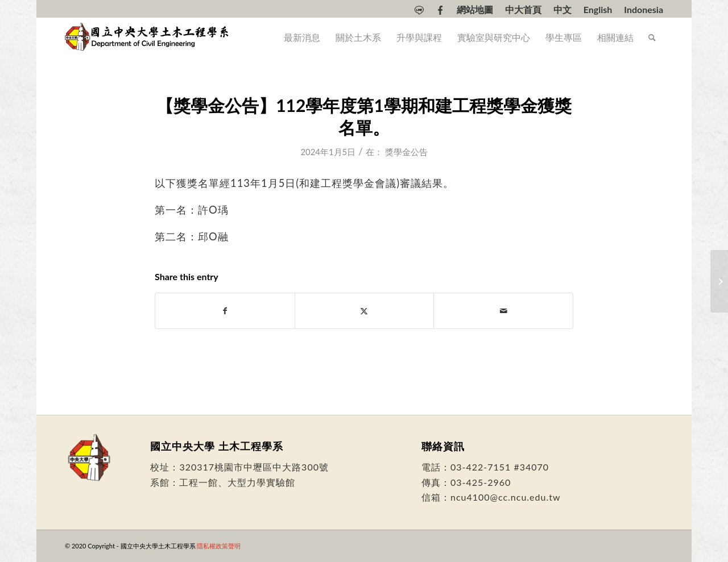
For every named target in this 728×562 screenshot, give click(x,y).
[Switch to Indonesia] (644, 10)
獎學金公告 (406, 152)
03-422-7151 (481, 467)
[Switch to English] (598, 10)
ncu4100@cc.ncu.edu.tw (506, 497)
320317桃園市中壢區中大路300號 (254, 467)
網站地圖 (475, 10)
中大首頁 (523, 10)
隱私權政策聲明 (219, 546)
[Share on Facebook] (225, 311)
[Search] (652, 38)
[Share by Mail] (503, 311)
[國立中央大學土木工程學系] (148, 38)
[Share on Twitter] (365, 311)
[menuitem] (419, 10)
